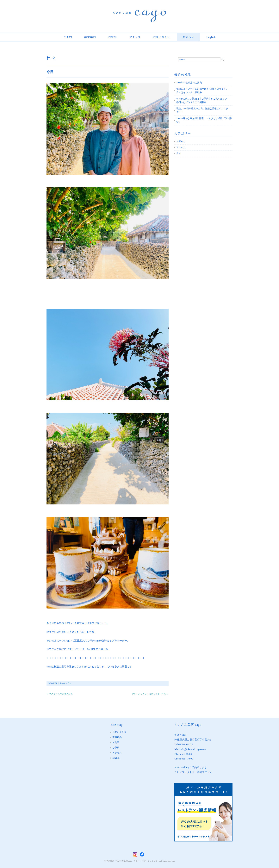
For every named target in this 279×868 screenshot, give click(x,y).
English (211, 37)
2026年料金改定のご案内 (189, 83)
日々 (51, 58)
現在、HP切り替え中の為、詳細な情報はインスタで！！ (202, 110)
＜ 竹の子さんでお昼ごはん (60, 694)
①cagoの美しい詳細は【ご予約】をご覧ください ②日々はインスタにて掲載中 (204, 101)
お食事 (112, 37)
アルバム (181, 147)
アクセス (135, 37)
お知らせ (188, 37)
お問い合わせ (162, 37)
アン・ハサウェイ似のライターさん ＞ (150, 694)
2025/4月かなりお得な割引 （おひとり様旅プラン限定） (204, 120)
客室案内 (90, 37)
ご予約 (68, 37)
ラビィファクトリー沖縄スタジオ (193, 772)
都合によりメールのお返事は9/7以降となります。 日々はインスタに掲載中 (203, 91)
